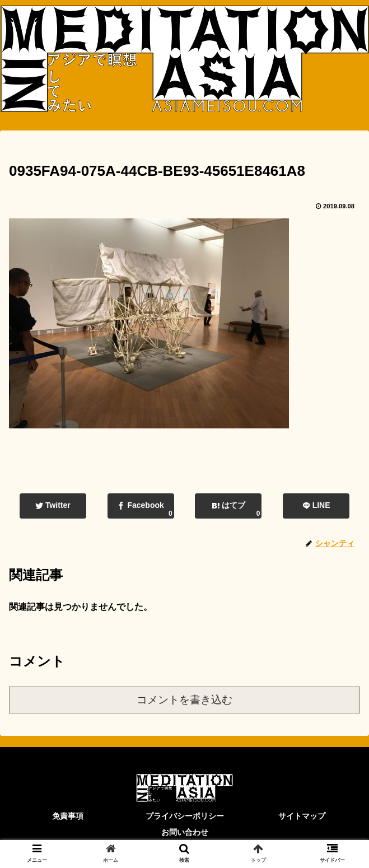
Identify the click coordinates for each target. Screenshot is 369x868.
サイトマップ (302, 816)
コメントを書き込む (185, 700)
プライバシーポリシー (185, 816)
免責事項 (68, 816)
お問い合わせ (185, 832)
